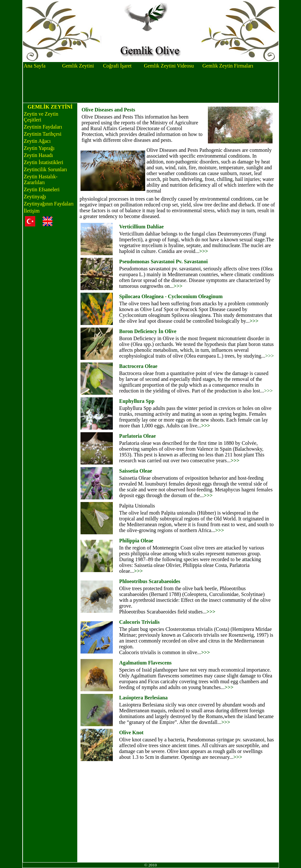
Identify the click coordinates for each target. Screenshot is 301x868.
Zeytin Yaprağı (39, 148)
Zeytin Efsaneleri (42, 189)
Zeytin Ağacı (37, 141)
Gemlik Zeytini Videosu (169, 66)
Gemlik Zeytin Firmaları (228, 66)
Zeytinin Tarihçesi (43, 134)
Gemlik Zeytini (78, 66)
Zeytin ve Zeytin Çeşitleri (41, 117)
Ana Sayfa (35, 66)
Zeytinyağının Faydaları (49, 204)
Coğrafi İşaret (117, 66)
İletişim (32, 211)
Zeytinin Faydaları (43, 127)
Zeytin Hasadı (38, 155)
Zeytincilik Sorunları (46, 169)
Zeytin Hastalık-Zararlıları (41, 179)
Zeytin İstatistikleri (44, 162)
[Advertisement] (151, 86)
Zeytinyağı (35, 197)
